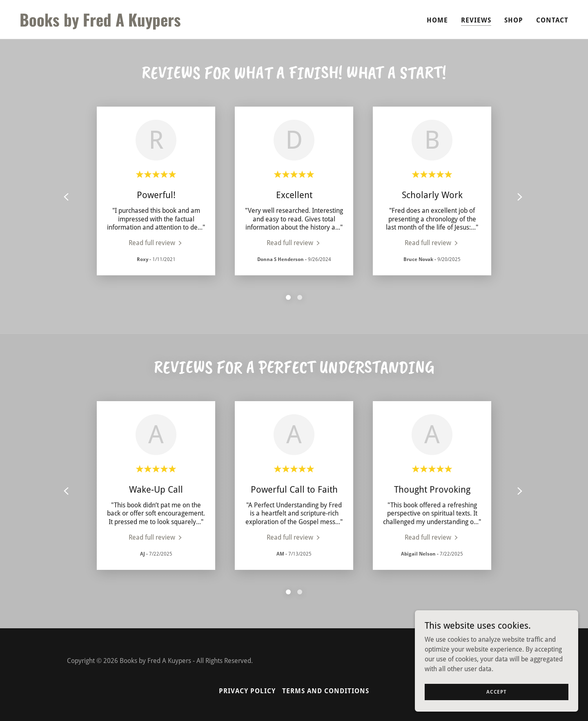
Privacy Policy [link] (247, 691)
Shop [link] (514, 20)
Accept (497, 692)
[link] (154, 24)
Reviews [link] (476, 20)
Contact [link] (552, 20)
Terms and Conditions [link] (326, 691)
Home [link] (437, 20)
